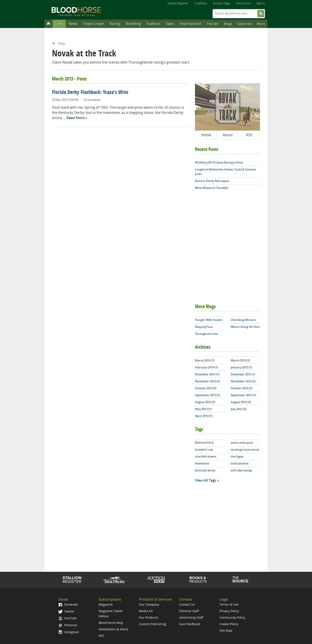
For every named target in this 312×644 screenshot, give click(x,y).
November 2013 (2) (207, 381)
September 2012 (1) (243, 395)
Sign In (261, 3)
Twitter (66, 611)
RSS (249, 135)
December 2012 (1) (243, 374)
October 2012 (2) (241, 388)
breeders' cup (204, 449)
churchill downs (206, 456)
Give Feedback (190, 624)
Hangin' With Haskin (209, 320)
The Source (243, 3)
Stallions (153, 24)
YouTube (68, 618)
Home (54, 43)
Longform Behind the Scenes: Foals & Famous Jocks (225, 172)
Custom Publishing (153, 624)
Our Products (149, 617)
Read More (76, 118)
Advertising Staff (191, 617)
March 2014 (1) (205, 360)
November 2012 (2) (243, 381)
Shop (198, 580)
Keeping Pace (204, 327)
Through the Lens (206, 334)
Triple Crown (94, 24)
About (228, 135)
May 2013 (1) (203, 409)
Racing (115, 24)
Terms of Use (229, 604)
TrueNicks (201, 3)
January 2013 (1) (241, 367)
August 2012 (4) (241, 402)
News (73, 24)
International (190, 24)
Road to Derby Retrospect (212, 181)
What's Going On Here (245, 327)
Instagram (69, 632)
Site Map (226, 630)
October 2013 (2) (206, 388)
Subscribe (245, 24)
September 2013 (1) (208, 395)
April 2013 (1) (204, 416)
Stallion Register (178, 3)
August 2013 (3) (205, 402)
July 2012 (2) (239, 409)
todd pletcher (240, 463)
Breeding (133, 24)
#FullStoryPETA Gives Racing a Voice (219, 162)
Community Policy (232, 617)
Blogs (228, 24)
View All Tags (206, 480)
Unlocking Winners (243, 320)
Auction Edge (221, 3)
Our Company (149, 604)
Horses (213, 24)
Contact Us (187, 604)
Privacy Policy (229, 611)
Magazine (106, 604)
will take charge (241, 470)
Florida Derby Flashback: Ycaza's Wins (90, 93)
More (261, 24)
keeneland (202, 463)
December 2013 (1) (207, 374)
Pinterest (68, 625)
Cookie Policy (229, 624)
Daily (59, 24)
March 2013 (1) (240, 360)
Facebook (68, 604)
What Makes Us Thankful (212, 188)
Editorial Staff (189, 611)
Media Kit (146, 611)
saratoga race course (245, 449)
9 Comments (92, 100)
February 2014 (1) (206, 367)
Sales (170, 24)
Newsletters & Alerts (113, 629)
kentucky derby (205, 470)
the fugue (237, 456)
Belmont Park (204, 443)
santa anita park (242, 443)
